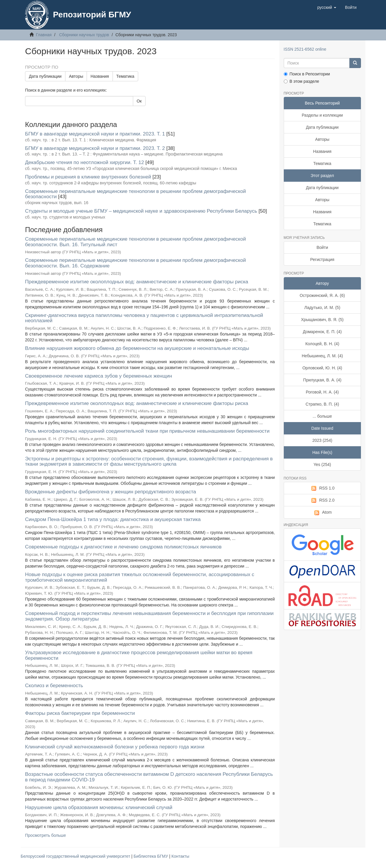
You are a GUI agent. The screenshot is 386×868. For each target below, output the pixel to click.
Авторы (76, 76)
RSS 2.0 (322, 500)
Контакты (180, 856)
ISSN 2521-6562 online (305, 49)
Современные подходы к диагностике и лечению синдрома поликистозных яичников (123, 547)
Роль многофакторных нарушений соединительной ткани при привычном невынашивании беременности (147, 431)
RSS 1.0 (322, 488)
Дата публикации (45, 76)
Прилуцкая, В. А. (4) (322, 380)
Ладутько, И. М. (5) (322, 307)
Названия (100, 76)
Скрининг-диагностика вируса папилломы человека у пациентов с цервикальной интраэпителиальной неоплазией (144, 318)
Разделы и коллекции (322, 115)
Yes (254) (322, 464)
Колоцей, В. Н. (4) (322, 344)
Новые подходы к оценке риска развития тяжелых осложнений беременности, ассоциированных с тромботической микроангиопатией (140, 577)
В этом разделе (302, 81)
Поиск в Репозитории (307, 74)
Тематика (125, 76)
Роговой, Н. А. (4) (322, 392)
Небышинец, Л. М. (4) (322, 356)
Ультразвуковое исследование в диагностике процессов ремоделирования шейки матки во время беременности (139, 655)
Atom (322, 512)
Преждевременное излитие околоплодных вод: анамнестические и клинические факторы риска (137, 282)
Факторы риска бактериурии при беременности (80, 713)
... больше (322, 416)
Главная (44, 35)
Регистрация (322, 259)
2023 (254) (322, 440)
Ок (139, 101)
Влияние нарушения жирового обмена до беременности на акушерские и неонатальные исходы (137, 348)
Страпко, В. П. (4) (322, 404)
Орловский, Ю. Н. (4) (322, 368)
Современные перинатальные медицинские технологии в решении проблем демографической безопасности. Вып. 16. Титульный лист (135, 242)
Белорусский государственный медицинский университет (76, 856)
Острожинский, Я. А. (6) (322, 295)
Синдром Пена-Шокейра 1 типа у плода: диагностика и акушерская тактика (113, 519)
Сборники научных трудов (84, 35)
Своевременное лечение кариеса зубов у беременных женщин (99, 376)
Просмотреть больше (46, 835)
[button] (327, 7)
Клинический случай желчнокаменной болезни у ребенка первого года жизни (115, 747)
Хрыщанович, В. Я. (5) (322, 320)
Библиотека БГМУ (151, 856)
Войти (322, 247)
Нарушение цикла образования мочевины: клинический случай (99, 807)
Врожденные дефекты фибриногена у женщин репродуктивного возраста (110, 492)
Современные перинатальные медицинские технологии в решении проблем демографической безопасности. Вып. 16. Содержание (135, 263)
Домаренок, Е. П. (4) (322, 332)
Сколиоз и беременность (54, 686)
